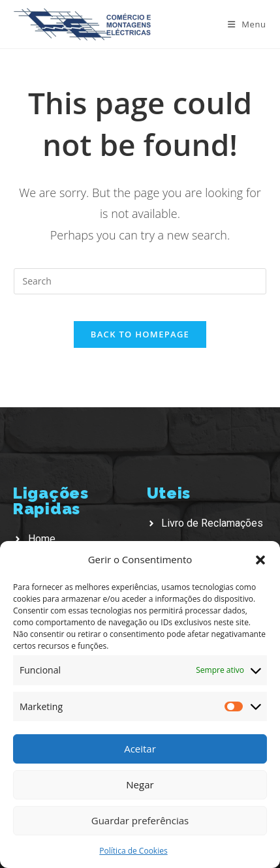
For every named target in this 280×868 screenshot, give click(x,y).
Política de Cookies (133, 851)
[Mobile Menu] (247, 24)
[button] (260, 560)
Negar (140, 784)
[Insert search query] (140, 281)
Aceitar (140, 749)
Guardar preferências (140, 820)
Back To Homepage (140, 334)
